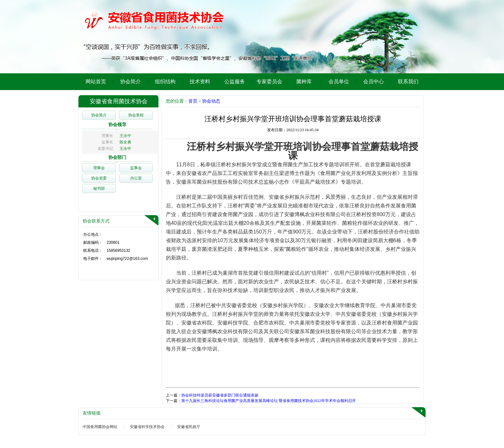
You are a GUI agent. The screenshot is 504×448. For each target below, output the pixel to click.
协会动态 (211, 101)
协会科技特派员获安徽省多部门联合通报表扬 (220, 395)
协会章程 (136, 115)
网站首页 (96, 82)
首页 (193, 101)
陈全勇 (125, 142)
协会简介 (130, 82)
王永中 (125, 136)
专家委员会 (269, 82)
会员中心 (373, 82)
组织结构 (165, 82)
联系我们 (408, 82)
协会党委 (99, 178)
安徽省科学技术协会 (147, 427)
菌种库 (304, 82)
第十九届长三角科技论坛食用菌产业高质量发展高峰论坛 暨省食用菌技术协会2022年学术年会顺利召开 (269, 401)
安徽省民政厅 (189, 427)
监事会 (136, 168)
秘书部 (99, 188)
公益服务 (235, 82)
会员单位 (339, 82)
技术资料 (200, 82)
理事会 (99, 168)
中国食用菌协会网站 (100, 427)
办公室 (136, 178)
